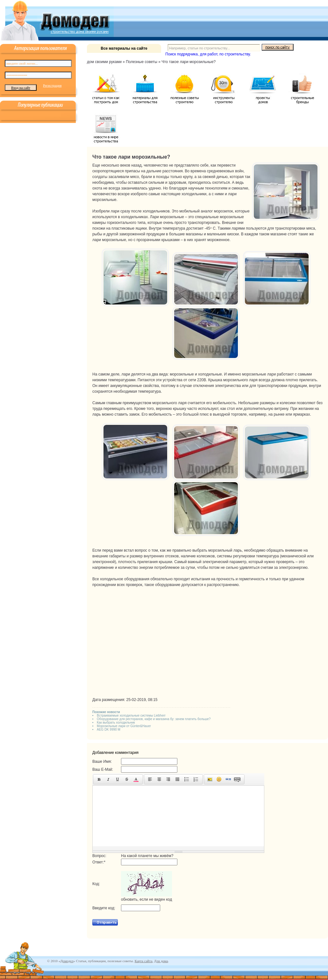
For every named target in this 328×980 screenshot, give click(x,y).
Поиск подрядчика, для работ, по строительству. (208, 54)
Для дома (161, 961)
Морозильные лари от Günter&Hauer (124, 726)
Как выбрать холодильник (116, 722)
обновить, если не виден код (146, 899)
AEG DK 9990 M (109, 730)
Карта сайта (144, 961)
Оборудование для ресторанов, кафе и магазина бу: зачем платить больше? (154, 719)
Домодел (67, 961)
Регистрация (52, 85)
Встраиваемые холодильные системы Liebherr (131, 715)
